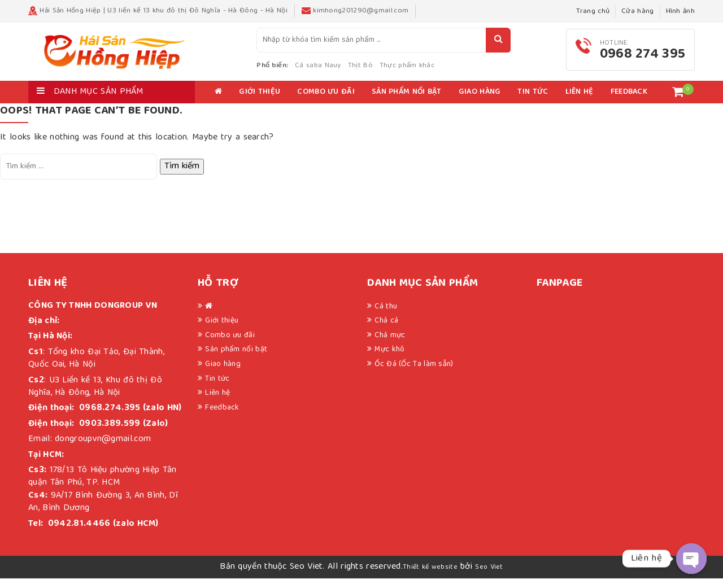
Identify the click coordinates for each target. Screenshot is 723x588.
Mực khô (389, 359)
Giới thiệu (260, 102)
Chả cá (386, 330)
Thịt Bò (394, 70)
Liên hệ (580, 102)
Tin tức (533, 102)
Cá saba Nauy (352, 70)
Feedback (629, 102)
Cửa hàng (637, 12)
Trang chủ (593, 12)
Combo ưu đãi (326, 102)
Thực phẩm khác (441, 70)
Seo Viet (489, 576)
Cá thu (386, 316)
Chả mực (390, 345)
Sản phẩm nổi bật (407, 102)
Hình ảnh (680, 12)
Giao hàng (480, 102)
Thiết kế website (430, 576)
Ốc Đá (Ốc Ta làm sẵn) (414, 373)
